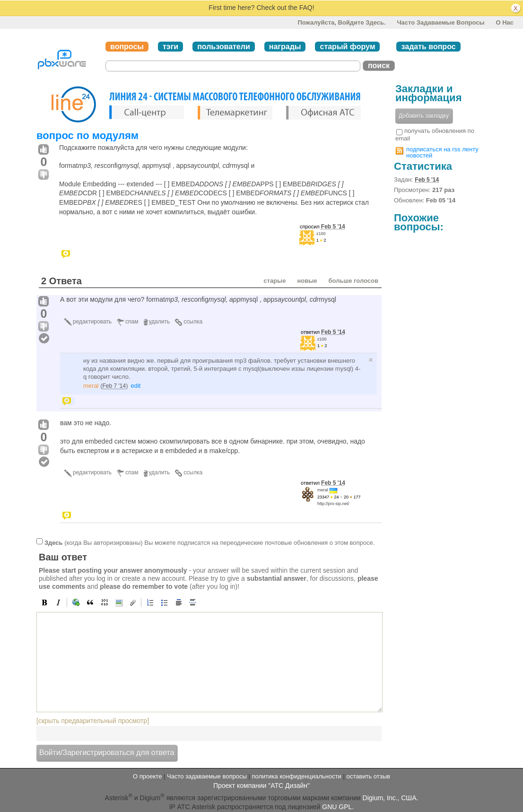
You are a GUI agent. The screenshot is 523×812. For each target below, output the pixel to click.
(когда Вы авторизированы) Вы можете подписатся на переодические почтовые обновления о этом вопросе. (209, 543)
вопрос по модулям (87, 135)
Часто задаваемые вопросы (440, 22)
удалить (160, 322)
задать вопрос (428, 47)
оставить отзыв (368, 776)
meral (91, 386)
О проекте (147, 776)
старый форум (347, 47)
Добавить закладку (424, 116)
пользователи (224, 47)
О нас (505, 22)
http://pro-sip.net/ (333, 504)
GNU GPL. (338, 807)
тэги (170, 47)
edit (135, 386)
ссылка (193, 322)
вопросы (127, 47)
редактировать (92, 322)
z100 (321, 234)
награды (285, 47)
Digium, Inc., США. (391, 798)
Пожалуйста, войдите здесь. (341, 22)
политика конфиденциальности (296, 776)
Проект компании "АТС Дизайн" (261, 786)
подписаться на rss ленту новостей (442, 152)
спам (132, 322)
